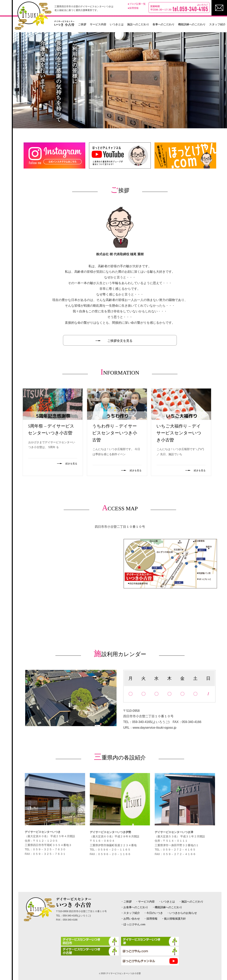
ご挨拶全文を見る (120, 341)
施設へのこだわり (138, 24)
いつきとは (117, 24)
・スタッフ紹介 (130, 913)
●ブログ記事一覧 (137, 4)
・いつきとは (167, 902)
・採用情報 (151, 919)
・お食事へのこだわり (134, 907)
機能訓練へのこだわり (192, 24)
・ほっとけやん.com (133, 924)
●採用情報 (133, 8)
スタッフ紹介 (217, 24)
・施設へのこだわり (191, 902)
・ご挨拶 (126, 902)
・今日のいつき (153, 913)
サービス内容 (98, 24)
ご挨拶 (82, 24)
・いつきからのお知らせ (182, 913)
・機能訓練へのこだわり (167, 907)
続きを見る (71, 464)
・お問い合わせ (130, 919)
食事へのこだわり (164, 24)
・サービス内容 (145, 902)
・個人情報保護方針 (174, 919)
